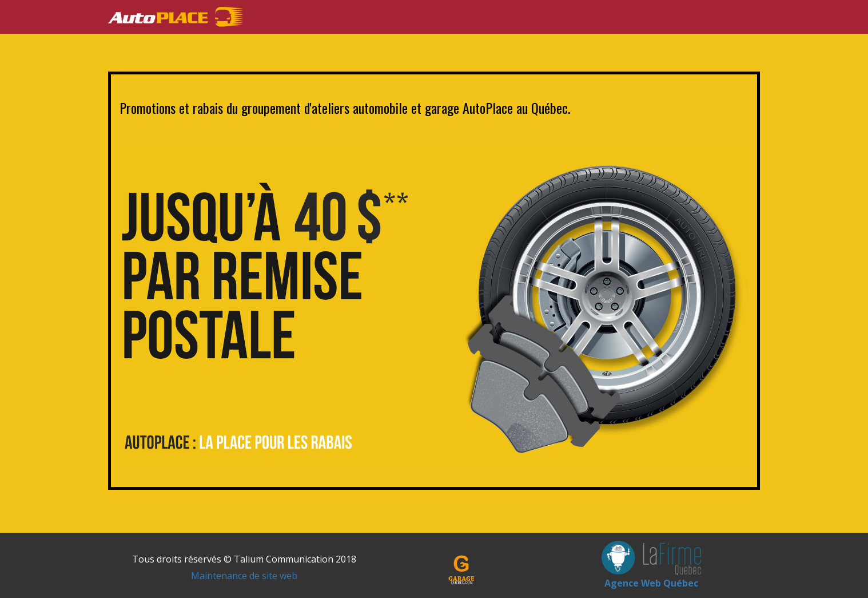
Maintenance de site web (244, 576)
